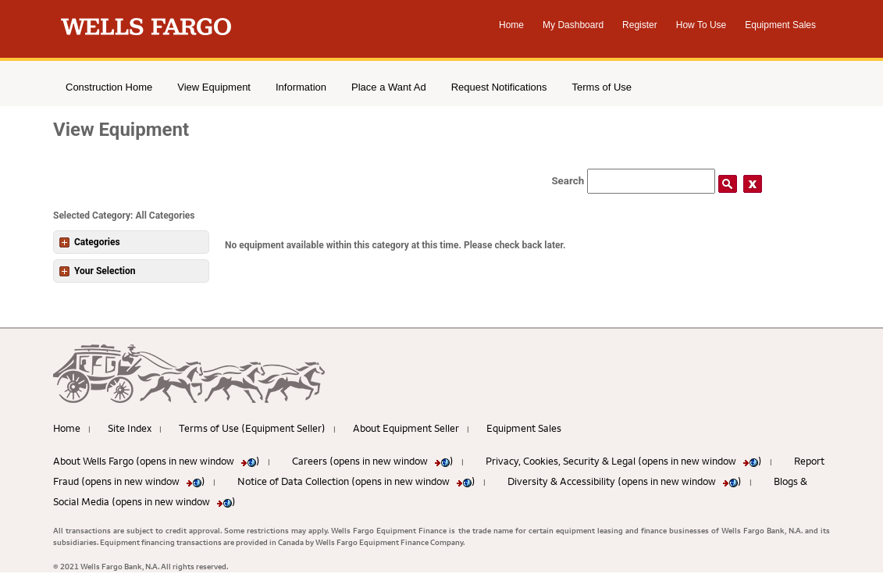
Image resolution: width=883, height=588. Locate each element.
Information (301, 87)
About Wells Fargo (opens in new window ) (157, 461)
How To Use (701, 25)
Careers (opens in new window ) (373, 461)
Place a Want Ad (389, 87)
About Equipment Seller (406, 428)
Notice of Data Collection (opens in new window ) (356, 481)
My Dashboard (573, 25)
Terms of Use (602, 87)
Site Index (130, 428)
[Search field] (651, 181)
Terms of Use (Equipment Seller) (252, 428)
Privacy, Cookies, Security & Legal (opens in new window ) (624, 461)
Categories (90, 242)
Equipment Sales (780, 25)
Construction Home (109, 87)
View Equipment (214, 87)
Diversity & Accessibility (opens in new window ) (625, 481)
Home (511, 25)
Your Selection (97, 271)
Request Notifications (499, 87)
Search (568, 181)
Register (640, 25)
